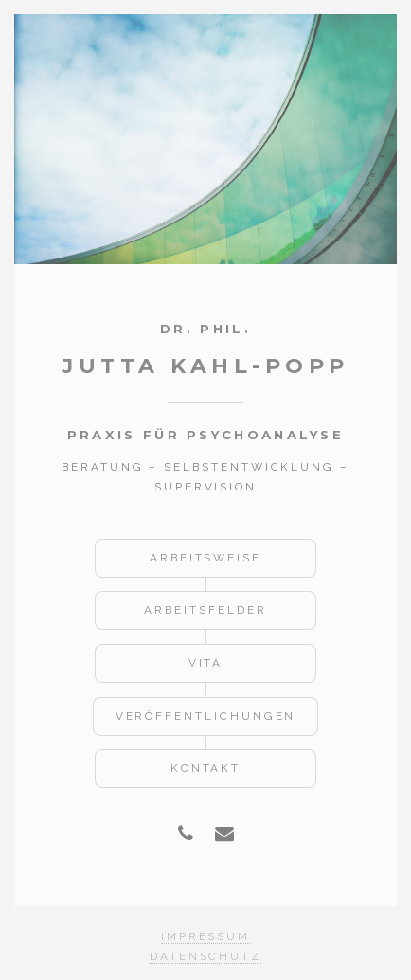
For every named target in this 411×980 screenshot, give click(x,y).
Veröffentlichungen (206, 716)
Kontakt (206, 768)
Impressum (205, 936)
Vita (206, 663)
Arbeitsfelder (205, 610)
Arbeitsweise (205, 558)
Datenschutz (205, 956)
